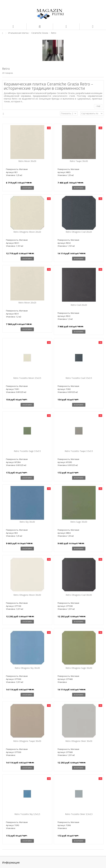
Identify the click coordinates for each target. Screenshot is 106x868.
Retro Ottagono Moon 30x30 (27, 595)
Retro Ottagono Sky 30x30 (27, 668)
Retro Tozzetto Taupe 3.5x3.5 (79, 451)
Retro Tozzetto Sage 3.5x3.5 (27, 451)
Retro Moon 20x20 (27, 303)
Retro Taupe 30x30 (79, 161)
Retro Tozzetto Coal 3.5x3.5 (79, 378)
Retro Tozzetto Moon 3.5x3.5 (27, 378)
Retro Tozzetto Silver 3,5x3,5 (79, 814)
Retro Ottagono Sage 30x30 (79, 668)
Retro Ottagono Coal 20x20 (79, 232)
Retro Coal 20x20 (79, 305)
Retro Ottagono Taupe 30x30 (27, 741)
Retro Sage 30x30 (79, 522)
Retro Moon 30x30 (27, 161)
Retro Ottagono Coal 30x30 (79, 595)
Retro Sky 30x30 (27, 522)
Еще (98, 106)
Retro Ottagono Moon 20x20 (27, 232)
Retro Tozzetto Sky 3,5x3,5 (27, 814)
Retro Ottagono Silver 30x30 (79, 741)
